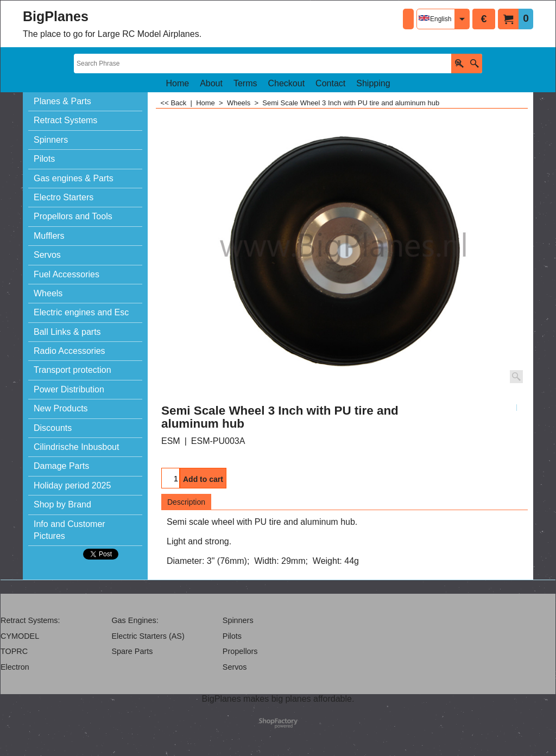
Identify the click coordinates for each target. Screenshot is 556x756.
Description (186, 502)
